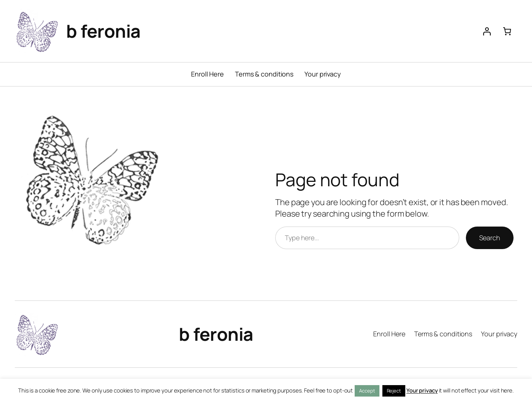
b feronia (103, 31)
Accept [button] (367, 391)
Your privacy (422, 390)
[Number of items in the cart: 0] (507, 31)
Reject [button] (394, 391)
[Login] (487, 31)
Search (490, 238)
